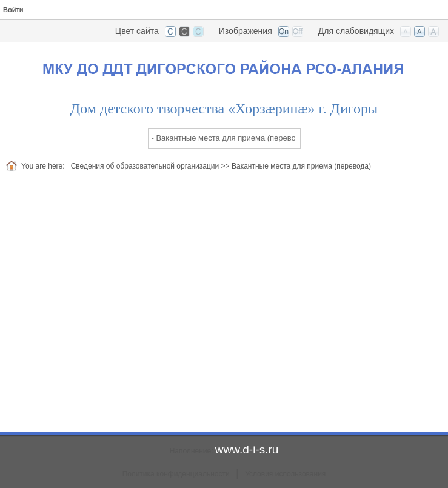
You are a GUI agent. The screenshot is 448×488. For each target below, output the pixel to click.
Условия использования (285, 474)
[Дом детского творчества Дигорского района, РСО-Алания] (224, 66)
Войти (13, 10)
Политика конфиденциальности (176, 474)
